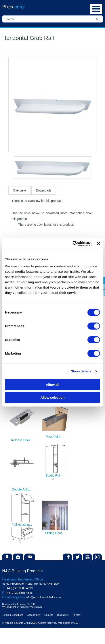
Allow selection (52, 397)
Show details (81, 371)
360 (76, 623)
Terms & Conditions (13, 615)
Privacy (76, 615)
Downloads (44, 190)
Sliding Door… (55, 533)
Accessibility (34, 615)
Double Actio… (22, 489)
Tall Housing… (22, 525)
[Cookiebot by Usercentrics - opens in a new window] (72, 244)
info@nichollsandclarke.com (44, 597)
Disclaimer (63, 615)
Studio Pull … (55, 475)
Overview (19, 190)
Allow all (52, 384)
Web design (64, 623)
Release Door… (22, 440)
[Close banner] (98, 244)
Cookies (49, 615)
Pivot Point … (55, 437)
